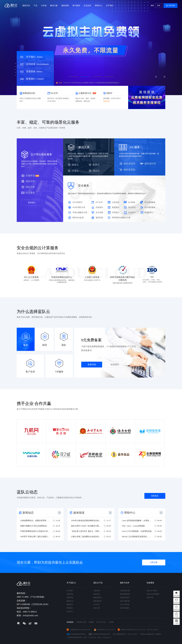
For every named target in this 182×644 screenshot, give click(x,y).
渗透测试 (116, 207)
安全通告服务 (150, 207)
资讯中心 (70, 611)
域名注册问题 (125, 601)
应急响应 (99, 207)
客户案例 (76, 6)
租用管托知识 (125, 598)
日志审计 (132, 212)
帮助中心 (99, 6)
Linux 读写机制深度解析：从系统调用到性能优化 (137, 521)
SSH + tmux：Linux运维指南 (133, 526)
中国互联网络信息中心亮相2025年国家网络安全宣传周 (35, 531)
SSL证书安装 (125, 605)
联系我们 (35, 79)
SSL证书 (99, 202)
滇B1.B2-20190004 (153, 630)
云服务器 (30, 175)
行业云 (75, 171)
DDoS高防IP (77, 202)
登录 (159, 6)
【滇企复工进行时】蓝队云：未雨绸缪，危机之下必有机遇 (86, 531)
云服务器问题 (125, 591)
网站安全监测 (78, 218)
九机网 (111, 622)
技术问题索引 (125, 608)
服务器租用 (129, 164)
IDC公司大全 (101, 622)
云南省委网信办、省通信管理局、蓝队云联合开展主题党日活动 (35, 521)
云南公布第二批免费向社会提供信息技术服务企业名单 (86, 537)
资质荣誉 (34, 71)
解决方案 (54, 6)
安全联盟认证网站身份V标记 (101, 634)
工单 (177, 616)
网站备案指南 (125, 594)
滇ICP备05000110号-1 (85, 630)
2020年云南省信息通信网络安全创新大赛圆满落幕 (86, 521)
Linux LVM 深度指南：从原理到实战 (137, 531)
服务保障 (65, 6)
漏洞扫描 (99, 218)
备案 (152, 6)
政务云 (75, 165)
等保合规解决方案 (80, 212)
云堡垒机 (116, 202)
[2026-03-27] (91, 83)
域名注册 (30, 187)
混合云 (96, 171)
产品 (35, 6)
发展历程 (70, 594)
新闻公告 (70, 601)
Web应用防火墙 (79, 207)
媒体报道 (79, 513)
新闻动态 (28, 513)
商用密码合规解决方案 (121, 218)
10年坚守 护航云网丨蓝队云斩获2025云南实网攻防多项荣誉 (35, 537)
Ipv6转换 (132, 202)
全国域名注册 (81, 622)
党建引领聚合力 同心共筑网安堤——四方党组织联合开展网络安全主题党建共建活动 (35, 526)
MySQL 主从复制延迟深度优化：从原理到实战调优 (137, 537)
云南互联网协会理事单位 (78, 634)
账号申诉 (150, 598)
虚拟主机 (30, 181)
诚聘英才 (70, 605)
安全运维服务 (150, 202)
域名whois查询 (152, 591)
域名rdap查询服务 (153, 594)
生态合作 (87, 6)
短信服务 (30, 193)
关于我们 (110, 6)
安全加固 (99, 212)
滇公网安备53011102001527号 (106, 630)
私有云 (96, 165)
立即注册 (172, 6)
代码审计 (116, 212)
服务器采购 (129, 170)
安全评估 (132, 207)
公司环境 (37, 64)
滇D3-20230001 (133, 634)
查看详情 (92, 365)
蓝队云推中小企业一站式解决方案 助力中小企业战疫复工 (86, 526)
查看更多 (155, 496)
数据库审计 (149, 212)
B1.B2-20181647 (141, 630)
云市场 (44, 6)
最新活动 (26, 6)
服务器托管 (150, 164)
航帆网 (91, 622)
